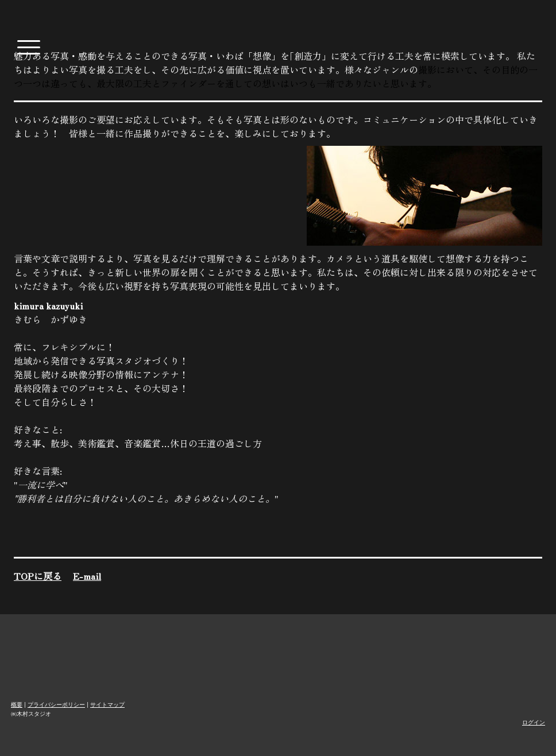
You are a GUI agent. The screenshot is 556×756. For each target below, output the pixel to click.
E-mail (87, 576)
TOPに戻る (38, 576)
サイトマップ (107, 705)
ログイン (534, 722)
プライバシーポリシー (56, 705)
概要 (17, 705)
